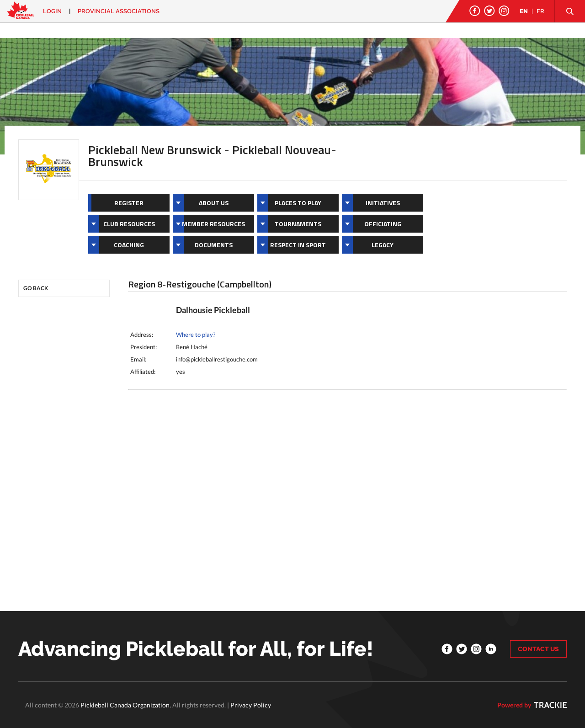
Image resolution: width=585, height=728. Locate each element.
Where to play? (196, 335)
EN (524, 11)
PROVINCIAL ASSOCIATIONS (119, 11)
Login (52, 11)
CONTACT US (538, 649)
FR (540, 11)
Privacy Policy (251, 705)
